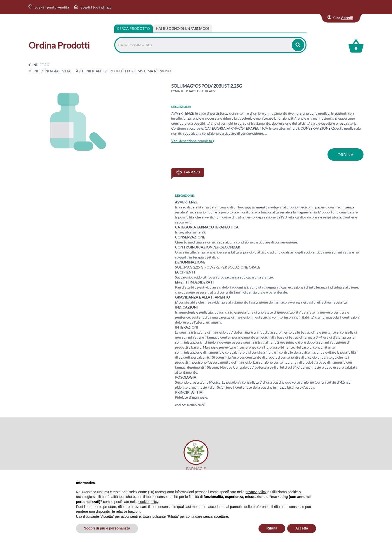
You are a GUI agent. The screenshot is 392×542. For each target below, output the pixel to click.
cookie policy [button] (148, 502)
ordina (345, 155)
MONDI (35, 71)
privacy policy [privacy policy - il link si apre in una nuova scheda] (256, 492)
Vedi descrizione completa (193, 141)
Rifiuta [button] (272, 528)
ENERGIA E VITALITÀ (61, 71)
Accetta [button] (302, 528)
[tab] (183, 29)
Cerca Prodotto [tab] (133, 28)
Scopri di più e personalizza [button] (107, 528)
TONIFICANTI (93, 71)
